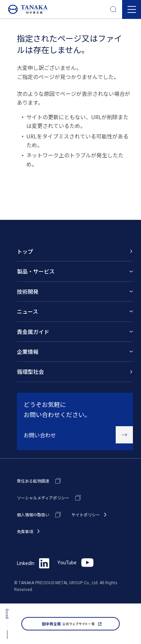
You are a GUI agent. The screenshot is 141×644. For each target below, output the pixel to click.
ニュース (27, 311)
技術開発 (28, 291)
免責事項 (25, 531)
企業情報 (28, 352)
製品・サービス (36, 271)
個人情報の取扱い (33, 514)
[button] (132, 9)
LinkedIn (33, 563)
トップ (25, 251)
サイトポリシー (86, 514)
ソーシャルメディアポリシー (43, 498)
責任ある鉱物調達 (33, 481)
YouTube (75, 563)
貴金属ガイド (33, 332)
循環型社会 (30, 371)
